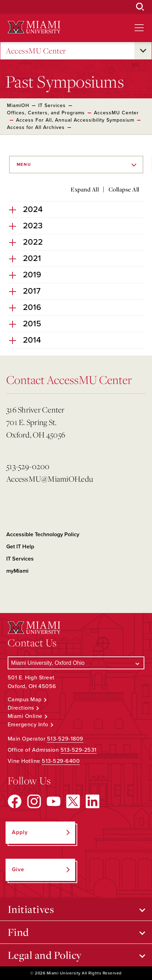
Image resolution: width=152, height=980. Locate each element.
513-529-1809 (65, 739)
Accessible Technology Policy (43, 534)
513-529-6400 (61, 761)
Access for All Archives (36, 127)
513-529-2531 (79, 750)
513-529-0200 (28, 466)
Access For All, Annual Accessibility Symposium (75, 120)
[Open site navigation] (139, 28)
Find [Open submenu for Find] (18, 932)
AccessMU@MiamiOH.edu (50, 479)
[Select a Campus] (76, 663)
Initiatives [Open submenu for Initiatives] (31, 909)
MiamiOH (18, 105)
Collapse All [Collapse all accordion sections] (124, 189)
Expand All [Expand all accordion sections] (85, 189)
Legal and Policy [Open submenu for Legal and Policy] (45, 955)
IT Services (52, 105)
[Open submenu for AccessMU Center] (143, 51)
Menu (24, 164)
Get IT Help (20, 547)
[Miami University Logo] (34, 27)
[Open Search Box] (140, 7)
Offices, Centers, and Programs (46, 113)
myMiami (17, 571)
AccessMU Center (36, 51)
